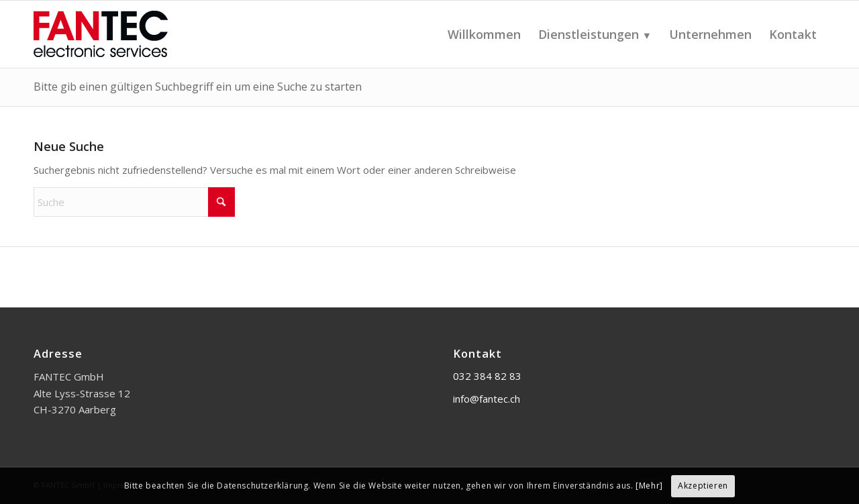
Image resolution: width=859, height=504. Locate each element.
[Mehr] (649, 486)
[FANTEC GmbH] (134, 34)
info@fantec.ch (487, 399)
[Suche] (134, 202)
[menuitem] (484, 34)
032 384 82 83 (487, 376)
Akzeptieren (703, 486)
